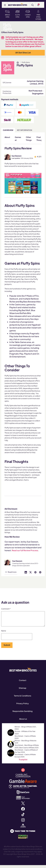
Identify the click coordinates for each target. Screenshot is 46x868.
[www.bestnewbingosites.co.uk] (18, 62)
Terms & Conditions (23, 699)
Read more (12, 572)
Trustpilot (23, 762)
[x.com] (23, 806)
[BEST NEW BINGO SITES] (18, 5)
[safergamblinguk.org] (23, 789)
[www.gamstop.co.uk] (23, 800)
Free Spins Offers (38, 15)
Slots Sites (18, 14)
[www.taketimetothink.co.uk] (23, 834)
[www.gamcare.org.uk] (23, 795)
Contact (23, 683)
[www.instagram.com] (23, 823)
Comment (6, 609)
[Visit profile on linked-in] (26, 572)
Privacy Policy (23, 706)
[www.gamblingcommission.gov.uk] (23, 778)
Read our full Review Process (25, 550)
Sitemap (23, 691)
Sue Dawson (16, 156)
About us (23, 722)
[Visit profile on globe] (35, 572)
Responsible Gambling (23, 714)
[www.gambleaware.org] (23, 784)
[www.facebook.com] (23, 811)
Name (4, 634)
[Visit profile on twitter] (31, 572)
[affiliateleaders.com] (23, 828)
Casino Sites (28, 14)
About (7, 137)
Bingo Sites (7, 14)
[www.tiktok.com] (23, 817)
